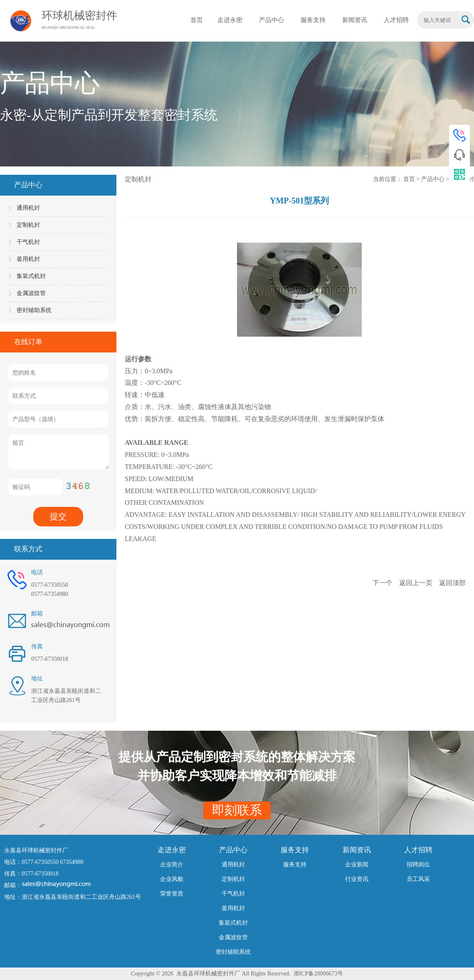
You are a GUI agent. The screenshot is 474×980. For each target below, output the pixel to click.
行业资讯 (357, 879)
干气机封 (28, 242)
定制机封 (28, 225)
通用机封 (28, 208)
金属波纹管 (31, 293)
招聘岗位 (418, 865)
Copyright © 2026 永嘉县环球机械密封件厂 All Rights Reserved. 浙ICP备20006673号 (237, 974)
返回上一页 (417, 583)
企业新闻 (357, 865)
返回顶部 (452, 583)
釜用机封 (28, 259)
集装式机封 (31, 276)
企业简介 (172, 865)
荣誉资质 (172, 894)
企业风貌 (172, 879)
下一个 (383, 583)
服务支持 (295, 865)
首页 (410, 179)
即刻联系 (237, 810)
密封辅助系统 (34, 310)
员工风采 (418, 879)
